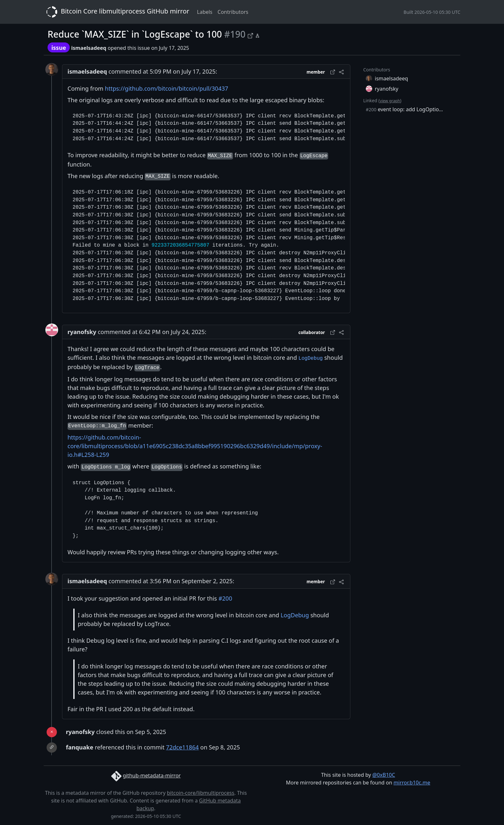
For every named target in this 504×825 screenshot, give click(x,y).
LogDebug (295, 615)
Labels (205, 12)
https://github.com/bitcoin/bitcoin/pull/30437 (166, 88)
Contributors (233, 12)
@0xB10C (384, 775)
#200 (225, 598)
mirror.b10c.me (412, 783)
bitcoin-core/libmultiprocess (201, 793)
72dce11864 (182, 747)
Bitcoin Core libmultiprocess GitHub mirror (117, 12)
